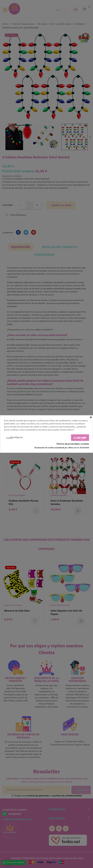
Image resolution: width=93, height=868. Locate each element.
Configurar (15, 438)
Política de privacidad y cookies (73, 444)
